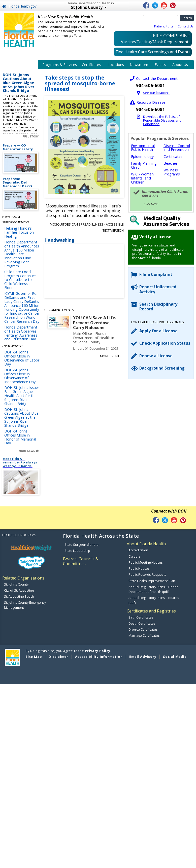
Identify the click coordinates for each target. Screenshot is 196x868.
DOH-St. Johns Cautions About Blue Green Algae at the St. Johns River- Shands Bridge (21, 417)
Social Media (175, 657)
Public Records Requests (147, 574)
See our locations (156, 93)
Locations (116, 65)
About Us (180, 65)
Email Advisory (143, 657)
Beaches (171, 163)
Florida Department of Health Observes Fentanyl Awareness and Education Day (21, 333)
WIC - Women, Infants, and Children (143, 178)
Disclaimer (58, 657)
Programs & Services (60, 65)
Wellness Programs (172, 172)
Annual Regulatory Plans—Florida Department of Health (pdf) (153, 589)
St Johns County (105, 8)
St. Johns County (16, 584)
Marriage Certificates (144, 635)
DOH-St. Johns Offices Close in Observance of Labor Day (22, 358)
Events (160, 65)
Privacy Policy (98, 651)
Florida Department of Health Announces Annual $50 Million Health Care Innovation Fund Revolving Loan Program (22, 254)
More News (29, 451)
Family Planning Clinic (144, 165)
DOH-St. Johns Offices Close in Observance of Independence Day (20, 376)
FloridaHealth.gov (19, 6)
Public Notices (139, 568)
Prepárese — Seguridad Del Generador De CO (17, 183)
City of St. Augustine (19, 590)
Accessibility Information (99, 657)
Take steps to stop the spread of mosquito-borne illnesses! (80, 83)
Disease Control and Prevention (177, 148)
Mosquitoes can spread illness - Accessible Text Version (87, 227)
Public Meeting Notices (146, 562)
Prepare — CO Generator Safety (18, 147)
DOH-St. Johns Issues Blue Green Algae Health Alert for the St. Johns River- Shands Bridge (22, 395)
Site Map (34, 657)
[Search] (160, 18)
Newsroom (139, 65)
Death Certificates (142, 623)
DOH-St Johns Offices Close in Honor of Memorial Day (20, 437)
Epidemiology (142, 156)
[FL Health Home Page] (19, 30)
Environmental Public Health (143, 148)
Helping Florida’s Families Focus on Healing (19, 232)
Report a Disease (151, 102)
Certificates (91, 65)
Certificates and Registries (151, 611)
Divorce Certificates (143, 629)
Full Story (30, 136)
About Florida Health (146, 544)
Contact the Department (157, 78)
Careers (135, 556)
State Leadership (77, 551)
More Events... (112, 356)
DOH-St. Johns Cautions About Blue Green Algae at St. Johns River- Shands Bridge (19, 83)
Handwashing (59, 240)
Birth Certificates (141, 617)
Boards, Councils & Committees (81, 561)
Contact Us (186, 26)
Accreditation (138, 550)
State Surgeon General (82, 545)
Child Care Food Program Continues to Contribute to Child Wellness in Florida (20, 280)
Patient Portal (164, 26)
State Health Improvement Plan (152, 581)
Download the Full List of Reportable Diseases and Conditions (162, 120)
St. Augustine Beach (19, 596)
